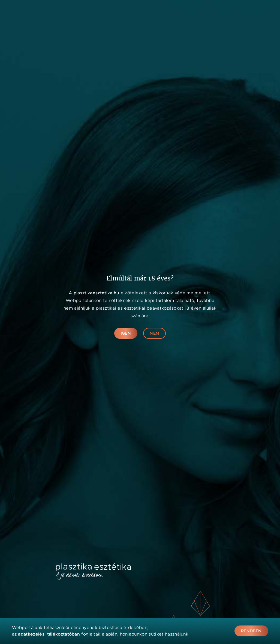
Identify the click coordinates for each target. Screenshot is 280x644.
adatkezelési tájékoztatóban (49, 634)
